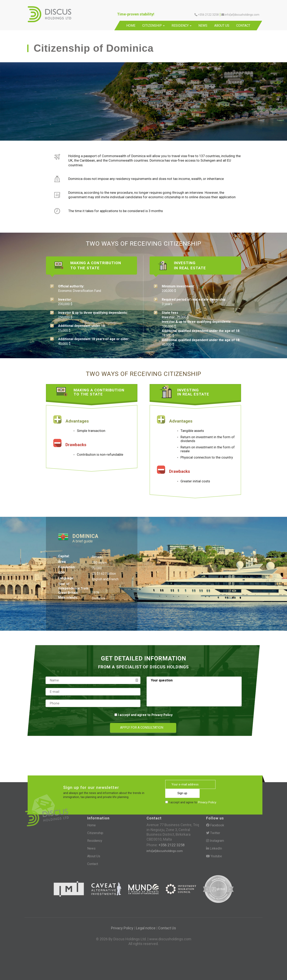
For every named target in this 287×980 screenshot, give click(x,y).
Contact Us (167, 927)
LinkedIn (214, 848)
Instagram (215, 840)
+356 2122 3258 (207, 15)
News (203, 26)
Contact (243, 26)
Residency (182, 26)
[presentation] (64, 728)
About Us (222, 26)
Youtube (214, 856)
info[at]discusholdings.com (240, 15)
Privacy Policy (162, 715)
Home (131, 26)
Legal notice (146, 927)
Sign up (233, 784)
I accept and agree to (145, 715)
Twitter (213, 833)
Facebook (215, 825)
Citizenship (153, 26)
